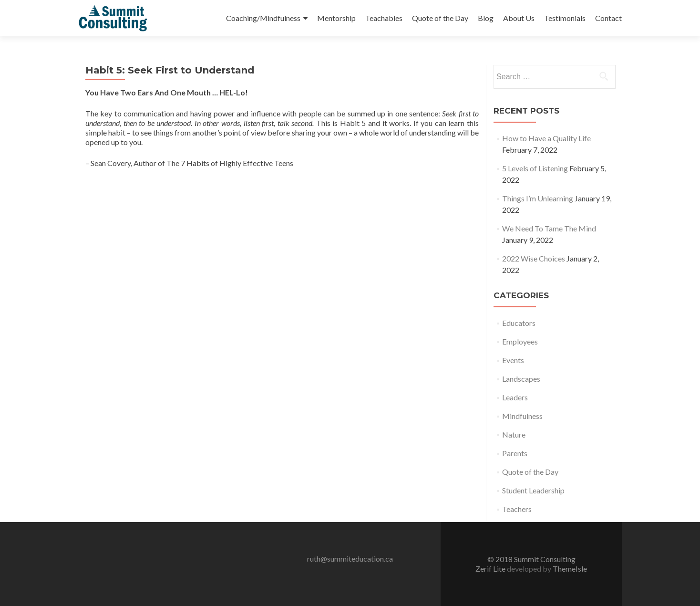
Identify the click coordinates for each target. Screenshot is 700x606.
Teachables (384, 18)
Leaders (515, 397)
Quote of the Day (440, 18)
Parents (515, 453)
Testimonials (565, 18)
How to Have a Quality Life (546, 138)
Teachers (517, 509)
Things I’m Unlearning (538, 198)
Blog (486, 18)
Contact (608, 18)
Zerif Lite (491, 569)
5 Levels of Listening (535, 168)
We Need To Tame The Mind (549, 228)
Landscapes (521, 379)
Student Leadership (533, 490)
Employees (520, 341)
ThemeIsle (570, 569)
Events (513, 360)
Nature (514, 434)
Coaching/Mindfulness (263, 18)
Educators (519, 323)
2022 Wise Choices (534, 258)
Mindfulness (522, 416)
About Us (519, 18)
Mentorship (336, 18)
